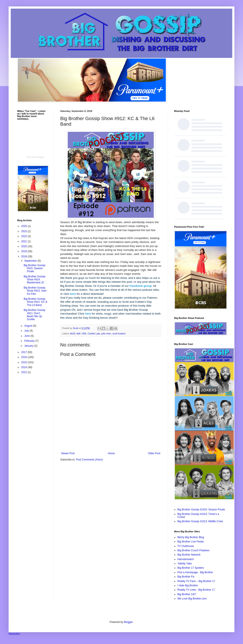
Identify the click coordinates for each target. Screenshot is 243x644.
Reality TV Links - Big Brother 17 (196, 590)
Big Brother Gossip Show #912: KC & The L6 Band (35, 302)
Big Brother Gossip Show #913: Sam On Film (35, 291)
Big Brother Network (189, 555)
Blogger (128, 622)
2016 (25, 357)
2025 (25, 226)
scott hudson (119, 334)
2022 (25, 236)
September (31, 261)
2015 (25, 362)
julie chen (106, 334)
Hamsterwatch (186, 559)
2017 (25, 352)
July (27, 331)
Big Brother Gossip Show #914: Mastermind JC (35, 280)
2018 (25, 256)
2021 (25, 241)
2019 (25, 251)
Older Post (154, 453)
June (27, 336)
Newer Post (68, 453)
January (29, 346)
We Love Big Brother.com (192, 599)
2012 (25, 372)
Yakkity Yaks (185, 564)
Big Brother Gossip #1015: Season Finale (201, 510)
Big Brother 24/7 (187, 594)
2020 (25, 246)
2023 (25, 231)
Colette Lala (94, 334)
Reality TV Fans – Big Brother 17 (196, 581)
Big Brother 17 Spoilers (191, 568)
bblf (78, 334)
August (29, 326)
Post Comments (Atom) (89, 460)
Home (111, 453)
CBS (84, 334)
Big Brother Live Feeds (191, 542)
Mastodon (14, 634)
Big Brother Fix (186, 577)
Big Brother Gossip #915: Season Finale (35, 268)
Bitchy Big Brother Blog (191, 537)
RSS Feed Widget (35, 157)
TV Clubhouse (186, 546)
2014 (25, 367)
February (30, 341)
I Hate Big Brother (188, 585)
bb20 (73, 334)
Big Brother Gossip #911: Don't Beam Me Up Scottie (35, 315)
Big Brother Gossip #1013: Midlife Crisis (200, 521)
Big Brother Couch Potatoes (193, 550)
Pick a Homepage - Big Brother (195, 572)
